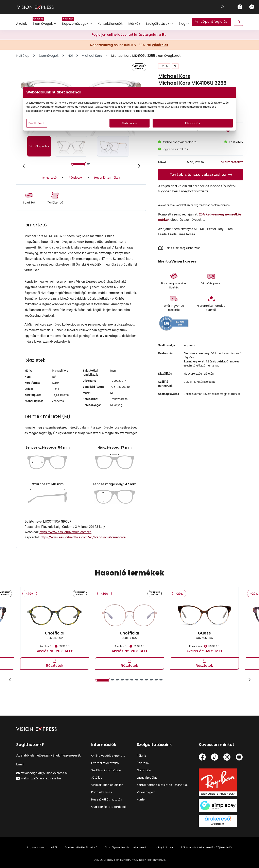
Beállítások (77, 131)
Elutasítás (130, 131)
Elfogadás (168, 131)
